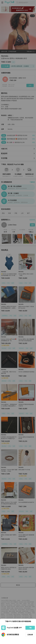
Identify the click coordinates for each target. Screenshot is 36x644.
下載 (30, 628)
